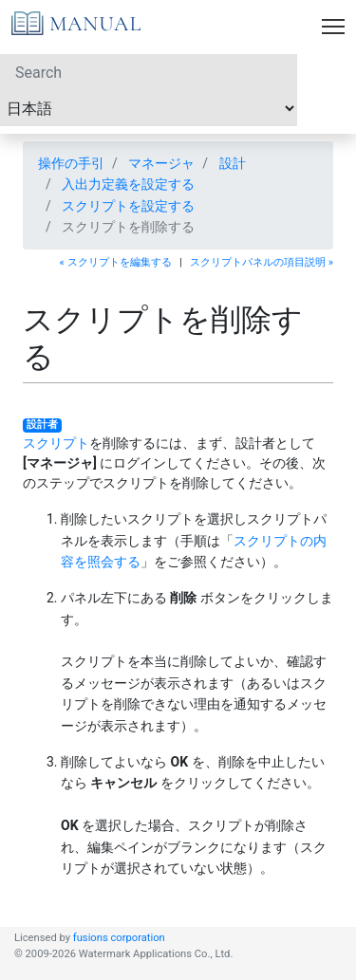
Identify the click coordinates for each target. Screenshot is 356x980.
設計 (233, 163)
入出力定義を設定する (128, 184)
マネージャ (161, 163)
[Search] (149, 72)
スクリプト (56, 443)
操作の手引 (71, 163)
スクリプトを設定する (128, 206)
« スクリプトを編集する (116, 262)
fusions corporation (119, 938)
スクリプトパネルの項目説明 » (262, 262)
